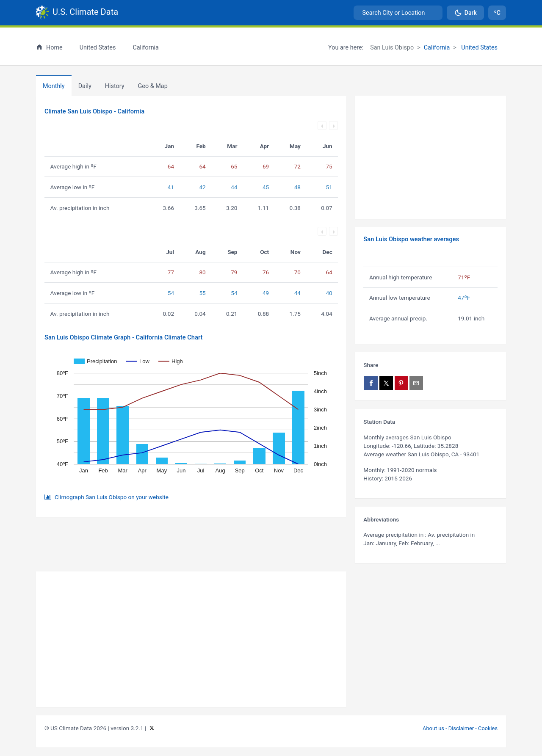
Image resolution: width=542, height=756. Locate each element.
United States (479, 48)
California (437, 48)
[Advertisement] (430, 157)
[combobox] (398, 13)
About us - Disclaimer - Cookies (460, 728)
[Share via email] (416, 383)
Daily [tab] (85, 86)
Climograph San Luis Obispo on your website (112, 497)
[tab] (115, 86)
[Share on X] (386, 383)
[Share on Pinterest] (401, 383)
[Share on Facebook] (371, 383)
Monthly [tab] (54, 86)
